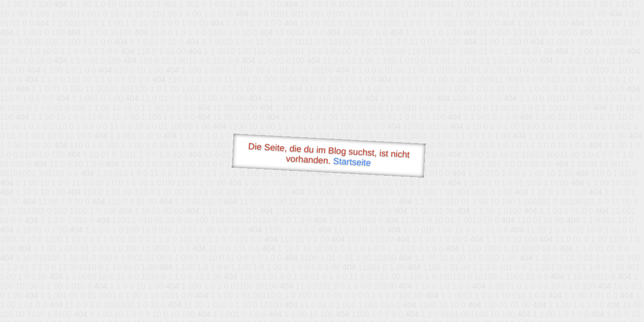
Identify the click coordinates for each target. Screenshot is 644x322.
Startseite (352, 162)
